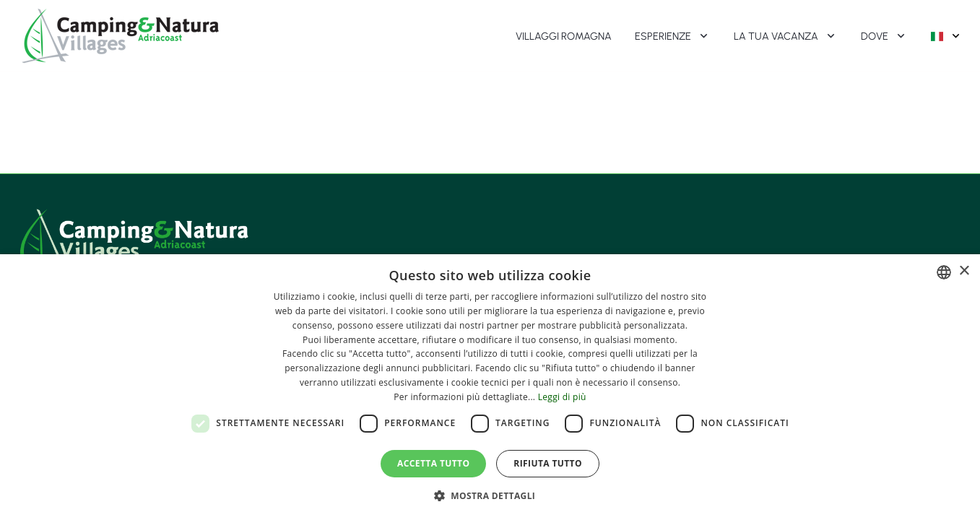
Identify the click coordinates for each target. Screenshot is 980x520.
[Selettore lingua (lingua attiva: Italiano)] (947, 36)
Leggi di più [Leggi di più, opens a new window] (562, 397)
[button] (490, 495)
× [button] (964, 271)
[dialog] (490, 387)
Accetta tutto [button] (433, 463)
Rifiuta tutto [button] (548, 463)
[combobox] (944, 272)
